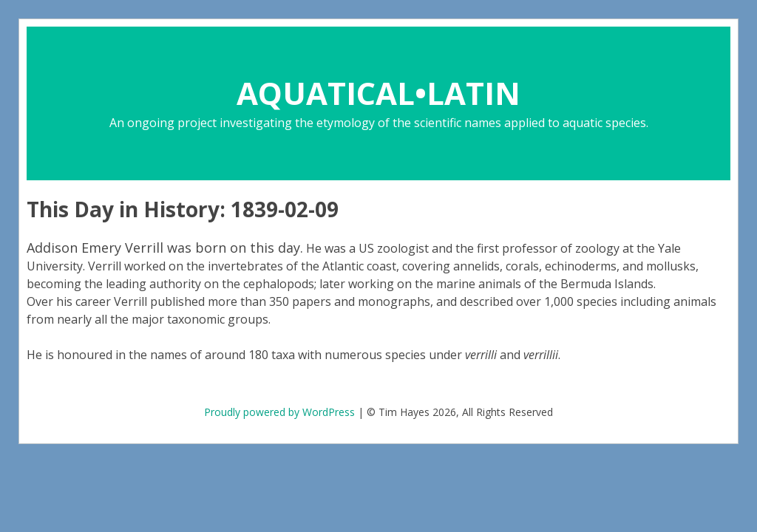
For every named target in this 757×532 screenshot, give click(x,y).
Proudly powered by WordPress (279, 412)
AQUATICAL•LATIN (378, 93)
